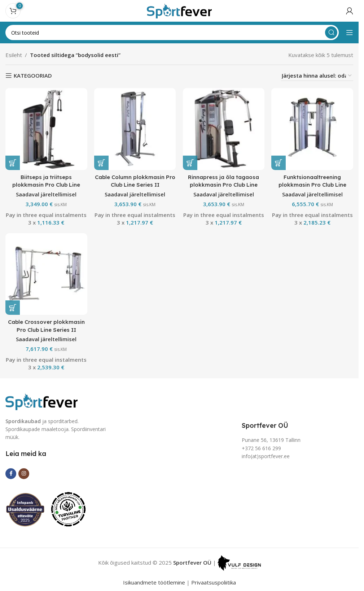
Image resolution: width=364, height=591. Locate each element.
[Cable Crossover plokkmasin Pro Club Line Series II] (46, 274)
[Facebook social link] (11, 473)
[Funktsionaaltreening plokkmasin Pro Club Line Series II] (312, 129)
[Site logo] (179, 10)
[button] (13, 162)
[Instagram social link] (24, 473)
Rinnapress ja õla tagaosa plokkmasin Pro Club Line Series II (224, 184)
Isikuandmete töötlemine (154, 582)
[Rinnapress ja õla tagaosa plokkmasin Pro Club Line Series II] (224, 129)
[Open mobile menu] (350, 32)
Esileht (14, 55)
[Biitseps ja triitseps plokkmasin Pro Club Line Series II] (46, 129)
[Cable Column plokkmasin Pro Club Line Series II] (135, 129)
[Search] (172, 32)
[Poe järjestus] (317, 76)
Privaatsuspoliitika (214, 582)
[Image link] (41, 401)
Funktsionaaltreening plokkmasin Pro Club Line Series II (313, 184)
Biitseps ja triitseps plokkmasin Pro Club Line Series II (46, 184)
